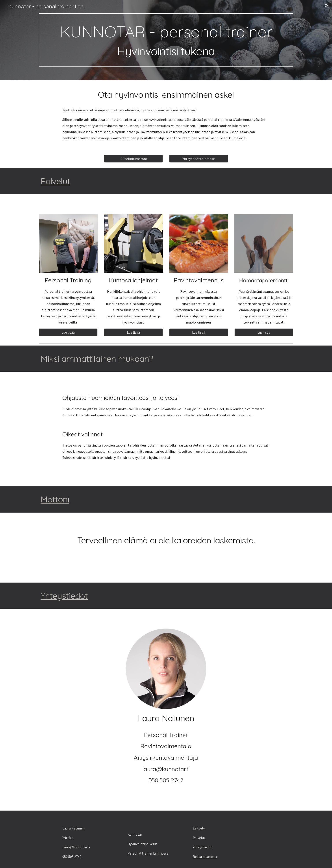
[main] (166, 40)
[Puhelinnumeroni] (133, 159)
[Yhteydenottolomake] (198, 159)
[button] (327, 6)
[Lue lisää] (68, 332)
